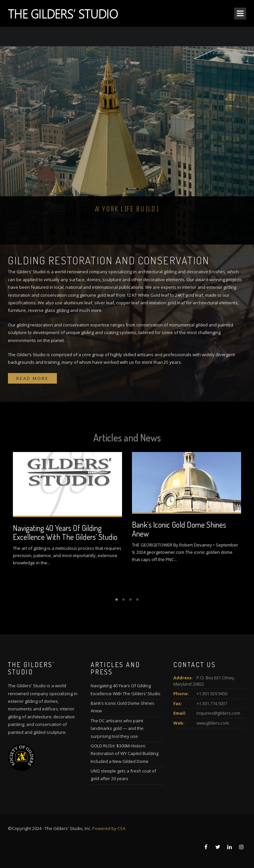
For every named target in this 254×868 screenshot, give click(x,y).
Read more (32, 378)
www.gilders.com (213, 723)
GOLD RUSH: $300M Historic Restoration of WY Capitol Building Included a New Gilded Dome (125, 754)
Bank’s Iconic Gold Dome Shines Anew (179, 529)
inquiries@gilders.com (218, 713)
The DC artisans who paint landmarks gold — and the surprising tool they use (117, 728)
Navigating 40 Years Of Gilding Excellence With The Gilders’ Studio (65, 532)
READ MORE (128, 191)
